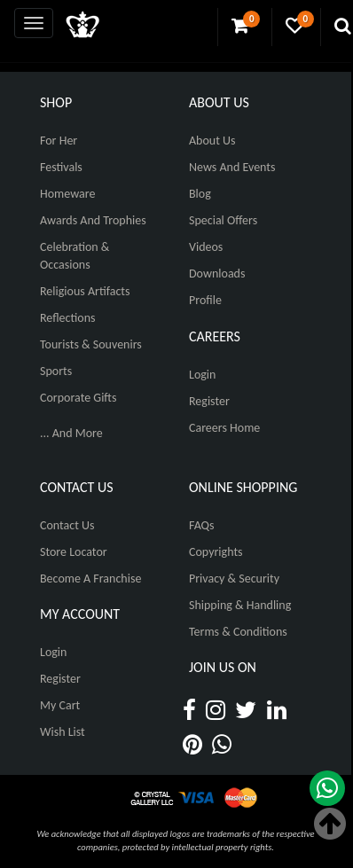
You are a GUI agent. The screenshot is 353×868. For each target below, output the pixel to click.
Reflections (68, 318)
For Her (59, 141)
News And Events (232, 167)
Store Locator (74, 552)
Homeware (67, 194)
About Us (212, 141)
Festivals (61, 167)
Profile (205, 300)
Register (209, 401)
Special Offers (223, 220)
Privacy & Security (234, 579)
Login (202, 375)
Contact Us (67, 525)
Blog (200, 194)
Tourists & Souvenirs (91, 344)
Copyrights (216, 552)
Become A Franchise (90, 579)
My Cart (60, 705)
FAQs (202, 525)
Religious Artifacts (85, 291)
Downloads (217, 274)
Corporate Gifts (78, 398)
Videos (206, 247)
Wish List (63, 732)
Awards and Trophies (93, 220)
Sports (56, 371)
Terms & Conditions (238, 632)
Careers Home (224, 428)
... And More (71, 433)
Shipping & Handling (240, 605)
